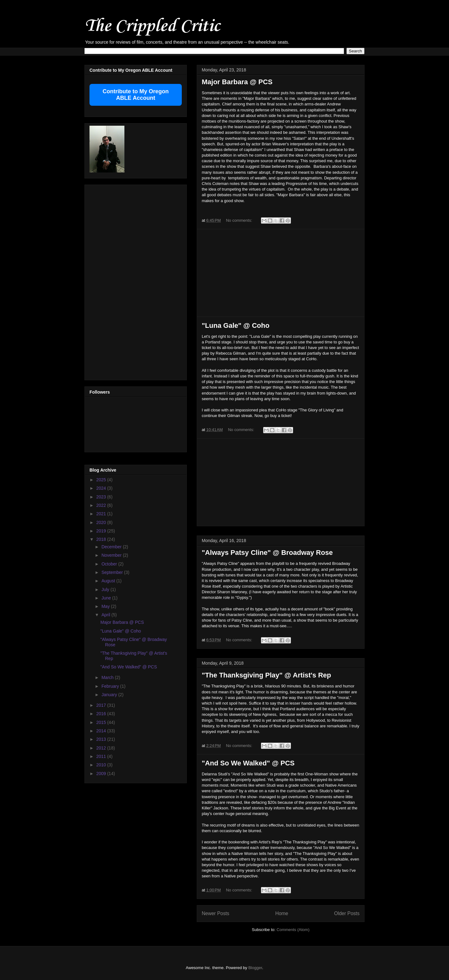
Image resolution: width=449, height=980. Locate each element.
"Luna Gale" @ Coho (236, 325)
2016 (102, 714)
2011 (102, 756)
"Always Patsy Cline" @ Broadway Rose (267, 553)
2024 (102, 488)
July (106, 589)
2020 (102, 522)
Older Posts (347, 913)
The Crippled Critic (152, 26)
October (110, 564)
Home (282, 913)
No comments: (240, 220)
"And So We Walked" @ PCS (248, 763)
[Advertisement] (281, 273)
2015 (102, 722)
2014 (102, 731)
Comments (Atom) (293, 930)
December (112, 547)
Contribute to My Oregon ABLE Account (136, 95)
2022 (102, 505)
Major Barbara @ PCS (237, 82)
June (107, 598)
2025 (102, 480)
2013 (102, 739)
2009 (102, 774)
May (106, 606)
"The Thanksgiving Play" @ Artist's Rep (266, 675)
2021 (102, 514)
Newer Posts (215, 913)
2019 (102, 531)
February (111, 686)
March (108, 677)
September (113, 572)
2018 (102, 539)
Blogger (255, 968)
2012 (102, 748)
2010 (102, 765)
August (109, 581)
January (110, 695)
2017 (102, 705)
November (112, 555)
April (106, 615)
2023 (102, 497)
